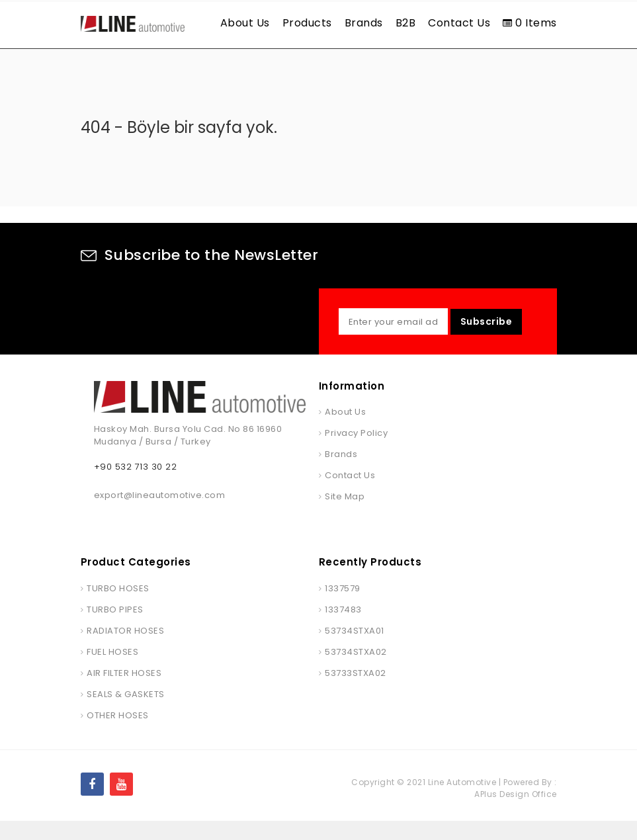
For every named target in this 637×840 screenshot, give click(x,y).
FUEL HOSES (112, 671)
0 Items (530, 23)
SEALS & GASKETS (126, 713)
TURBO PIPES (115, 629)
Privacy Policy (356, 452)
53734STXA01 (355, 650)
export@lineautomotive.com (160, 514)
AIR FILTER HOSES (124, 692)
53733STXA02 (356, 692)
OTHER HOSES (118, 735)
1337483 (343, 629)
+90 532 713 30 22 (136, 486)
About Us (245, 23)
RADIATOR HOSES (125, 650)
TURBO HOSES (118, 608)
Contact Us (459, 23)
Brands (364, 23)
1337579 (343, 608)
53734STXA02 (356, 671)
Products (307, 23)
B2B (406, 23)
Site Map (345, 516)
